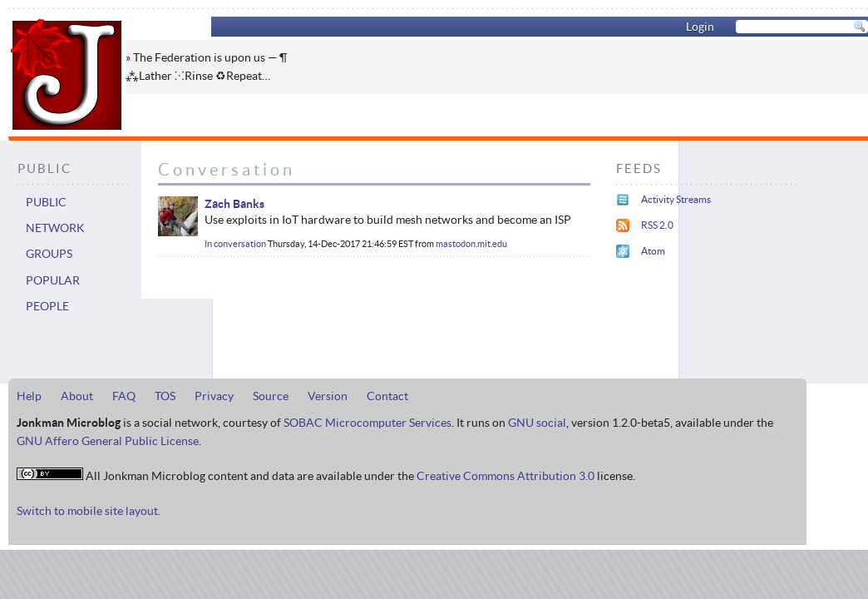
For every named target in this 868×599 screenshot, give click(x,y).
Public (46, 202)
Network (55, 228)
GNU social (537, 423)
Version (328, 396)
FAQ (124, 396)
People (47, 306)
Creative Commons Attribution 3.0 (506, 476)
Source (271, 396)
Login (700, 27)
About (77, 396)
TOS (165, 396)
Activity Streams (676, 199)
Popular (53, 280)
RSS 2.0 (657, 225)
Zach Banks (234, 204)
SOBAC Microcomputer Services (367, 423)
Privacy (214, 396)
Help (29, 396)
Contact (387, 396)
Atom (653, 251)
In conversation (235, 244)
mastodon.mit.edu (471, 244)
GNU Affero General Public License (108, 441)
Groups (49, 254)
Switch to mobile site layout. (89, 511)
